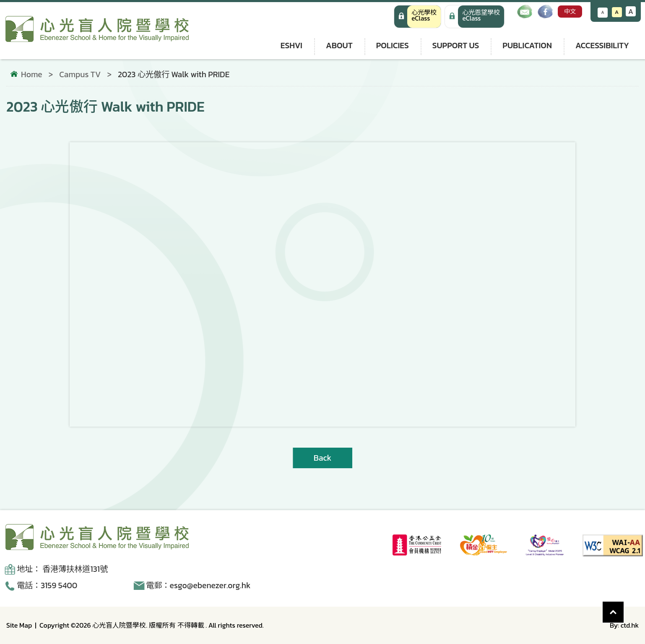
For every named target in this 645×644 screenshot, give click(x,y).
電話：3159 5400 (47, 585)
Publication (527, 46)
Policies (393, 46)
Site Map (19, 625)
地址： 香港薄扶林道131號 (62, 569)
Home (32, 75)
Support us (456, 46)
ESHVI (291, 46)
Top (624, 608)
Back (322, 458)
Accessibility (602, 46)
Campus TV (80, 74)
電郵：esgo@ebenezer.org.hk (198, 585)
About (339, 46)
